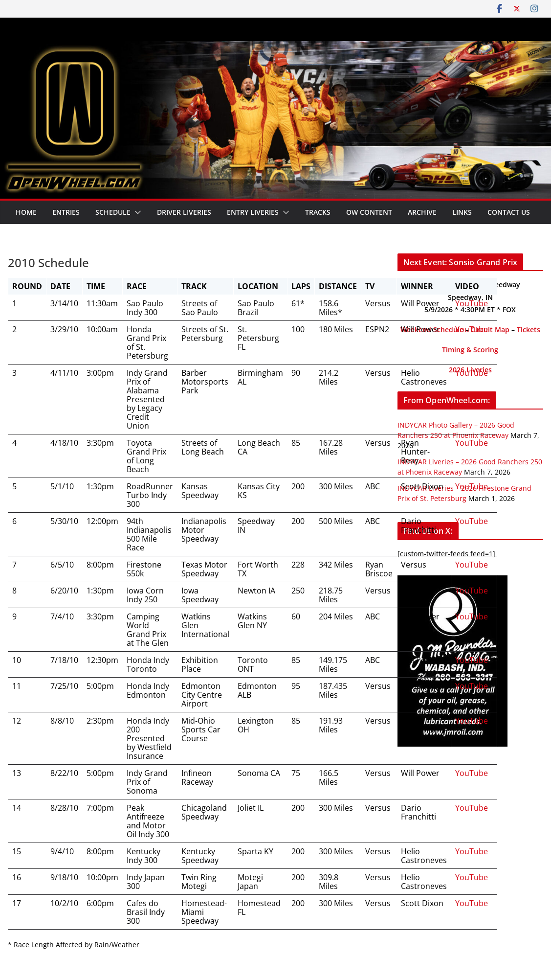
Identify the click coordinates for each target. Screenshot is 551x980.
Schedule (113, 212)
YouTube (472, 303)
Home (26, 212)
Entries (66, 212)
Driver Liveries (184, 212)
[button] (136, 212)
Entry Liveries (253, 212)
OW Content (369, 212)
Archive (422, 212)
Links (462, 212)
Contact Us (509, 212)
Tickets (529, 330)
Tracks (318, 212)
